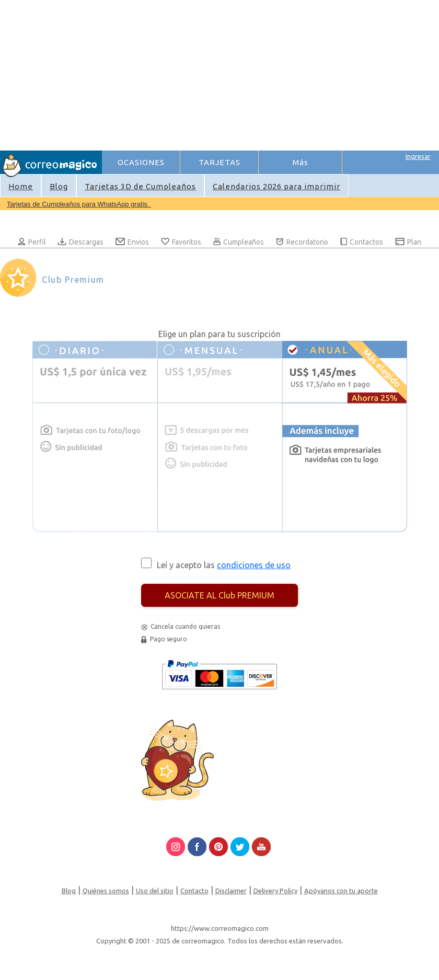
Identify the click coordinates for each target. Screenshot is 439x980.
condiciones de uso (254, 565)
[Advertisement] (270, 74)
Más (301, 162)
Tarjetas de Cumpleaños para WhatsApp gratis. (79, 204)
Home (21, 186)
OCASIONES (141, 162)
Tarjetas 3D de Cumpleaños (140, 186)
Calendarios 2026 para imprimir (276, 186)
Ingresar (418, 156)
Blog (59, 186)
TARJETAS (219, 162)
